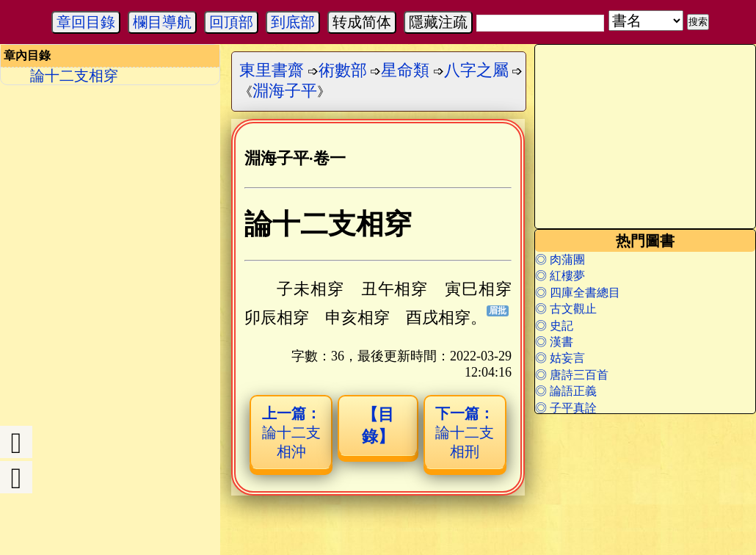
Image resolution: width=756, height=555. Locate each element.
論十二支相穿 (74, 76)
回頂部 (231, 22)
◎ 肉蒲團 (560, 260)
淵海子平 (285, 91)
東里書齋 (272, 70)
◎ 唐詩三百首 (572, 375)
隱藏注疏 (438, 22)
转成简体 (362, 22)
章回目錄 (86, 22)
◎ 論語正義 (566, 391)
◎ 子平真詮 (566, 408)
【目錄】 (378, 425)
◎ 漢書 (554, 342)
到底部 (293, 22)
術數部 (343, 70)
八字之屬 (476, 70)
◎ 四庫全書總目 (578, 293)
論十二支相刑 (465, 432)
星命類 (405, 70)
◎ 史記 (554, 326)
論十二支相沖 (291, 432)
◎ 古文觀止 (566, 309)
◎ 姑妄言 (560, 358)
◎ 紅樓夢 (560, 276)
